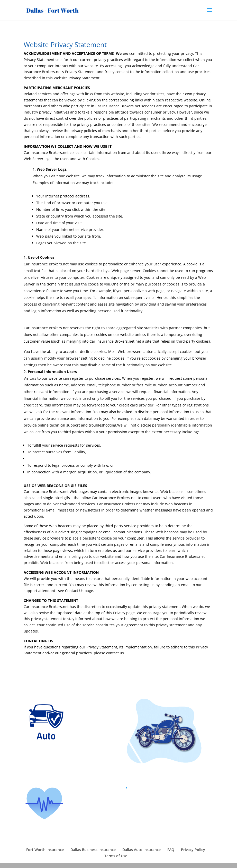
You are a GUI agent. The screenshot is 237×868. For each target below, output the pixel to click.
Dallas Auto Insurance (142, 850)
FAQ (171, 850)
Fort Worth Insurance (45, 850)
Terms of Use (116, 856)
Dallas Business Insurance (93, 850)
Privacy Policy (193, 850)
